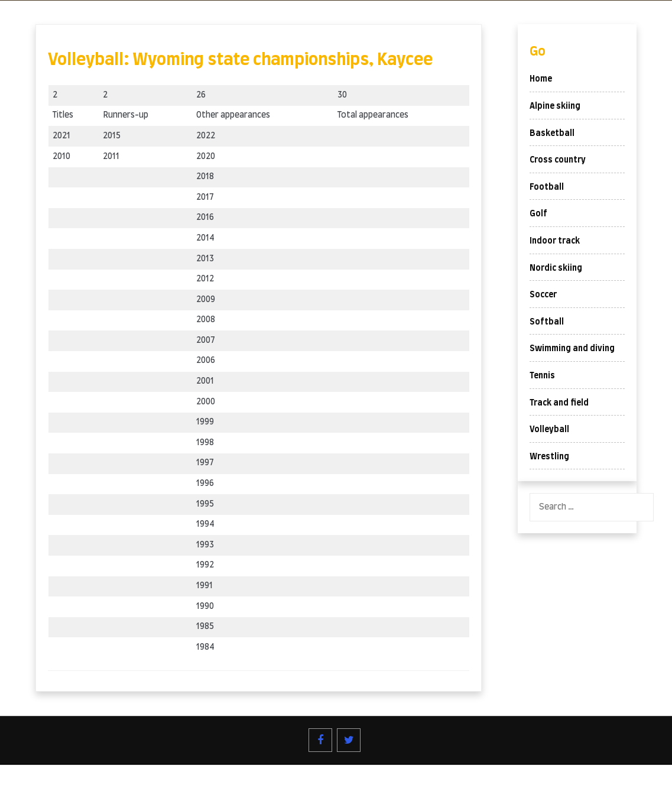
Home (541, 79)
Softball (547, 322)
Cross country (558, 160)
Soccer (543, 295)
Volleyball (549, 430)
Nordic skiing (556, 268)
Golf (538, 214)
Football (547, 187)
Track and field (559, 403)
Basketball (552, 134)
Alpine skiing (555, 106)
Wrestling (549, 457)
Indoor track (555, 241)
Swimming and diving (572, 349)
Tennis (542, 376)
